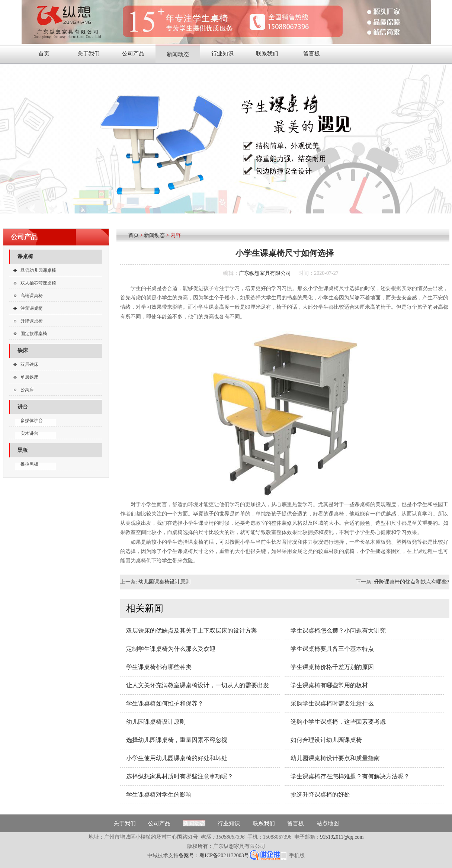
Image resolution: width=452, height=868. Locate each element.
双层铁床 (29, 364)
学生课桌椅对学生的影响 (159, 795)
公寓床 (27, 390)
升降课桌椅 (32, 321)
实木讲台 (29, 433)
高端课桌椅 (32, 296)
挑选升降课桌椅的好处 (320, 795)
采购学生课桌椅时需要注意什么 (332, 703)
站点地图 (328, 823)
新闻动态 (178, 54)
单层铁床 (29, 377)
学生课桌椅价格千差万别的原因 (332, 667)
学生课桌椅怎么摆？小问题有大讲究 (338, 631)
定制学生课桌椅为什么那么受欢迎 (171, 649)
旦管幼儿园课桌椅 (38, 270)
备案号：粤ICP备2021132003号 (214, 856)
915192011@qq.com (342, 837)
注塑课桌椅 (32, 308)
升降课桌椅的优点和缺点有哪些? (411, 582)
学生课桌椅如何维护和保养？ (165, 703)
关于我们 (89, 54)
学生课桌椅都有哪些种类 (159, 667)
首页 (44, 54)
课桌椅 (25, 256)
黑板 (23, 450)
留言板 (312, 54)
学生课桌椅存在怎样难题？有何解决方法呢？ (350, 776)
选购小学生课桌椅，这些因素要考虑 (338, 722)
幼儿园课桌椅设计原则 (164, 582)
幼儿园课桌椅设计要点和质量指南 (335, 758)
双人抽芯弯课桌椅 (38, 283)
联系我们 (267, 54)
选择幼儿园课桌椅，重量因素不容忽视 (177, 740)
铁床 (23, 351)
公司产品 (133, 54)
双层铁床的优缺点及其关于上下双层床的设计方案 (192, 631)
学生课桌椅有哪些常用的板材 (329, 685)
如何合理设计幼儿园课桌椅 (326, 740)
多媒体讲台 (32, 421)
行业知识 (222, 54)
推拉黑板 (29, 464)
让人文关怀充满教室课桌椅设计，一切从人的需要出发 (198, 685)
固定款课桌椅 (34, 334)
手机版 (297, 856)
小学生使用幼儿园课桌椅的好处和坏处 (177, 758)
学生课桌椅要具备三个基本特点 (332, 649)
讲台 (23, 407)
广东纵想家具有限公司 (265, 273)
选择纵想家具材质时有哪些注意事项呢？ (180, 776)
